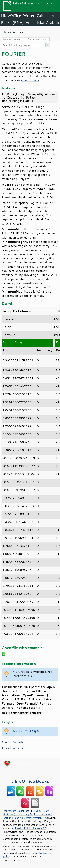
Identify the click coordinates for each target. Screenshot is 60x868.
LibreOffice (11, 15)
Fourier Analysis (13, 742)
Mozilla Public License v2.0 (31, 828)
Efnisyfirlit (10, 32)
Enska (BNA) (12, 22)
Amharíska (35, 22)
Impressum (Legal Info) (17, 811)
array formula (30, 80)
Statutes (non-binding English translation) (28, 814)
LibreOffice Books (30, 781)
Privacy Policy (41, 811)
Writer (29, 15)
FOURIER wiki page (25, 731)
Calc (40, 15)
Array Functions (12, 748)
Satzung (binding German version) (23, 818)
